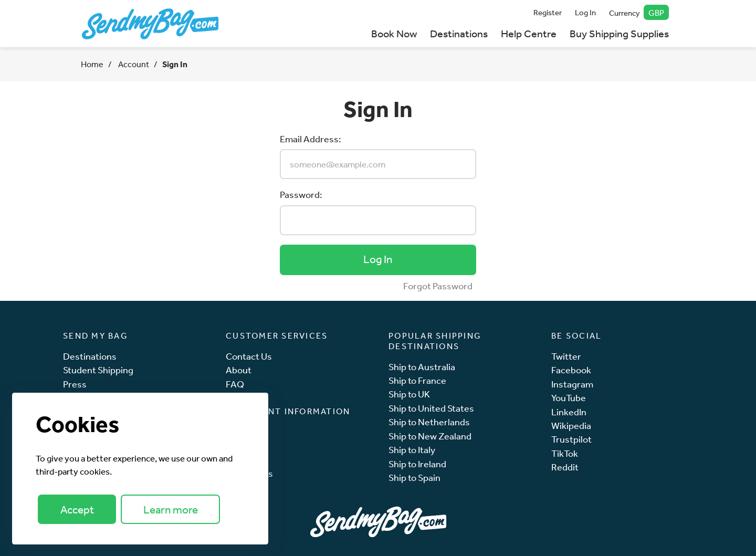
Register (548, 12)
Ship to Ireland (417, 464)
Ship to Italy (412, 450)
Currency (639, 12)
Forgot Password (438, 286)
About (239, 370)
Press (75, 384)
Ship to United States (431, 408)
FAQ (235, 384)
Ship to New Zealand (430, 436)
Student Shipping (98, 370)
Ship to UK (409, 394)
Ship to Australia (422, 367)
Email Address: (311, 139)
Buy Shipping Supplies (619, 33)
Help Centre (529, 33)
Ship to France (417, 380)
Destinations (459, 33)
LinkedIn (569, 412)
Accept (77, 510)
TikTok (565, 453)
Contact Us (249, 356)
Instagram (572, 384)
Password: (301, 194)
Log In (585, 12)
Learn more (171, 510)
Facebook (571, 370)
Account (133, 64)
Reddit (565, 467)
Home (92, 64)
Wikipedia (571, 426)
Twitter (566, 356)
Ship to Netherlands (429, 422)
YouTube (569, 398)
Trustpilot (571, 439)
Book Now (394, 33)
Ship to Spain (414, 478)
